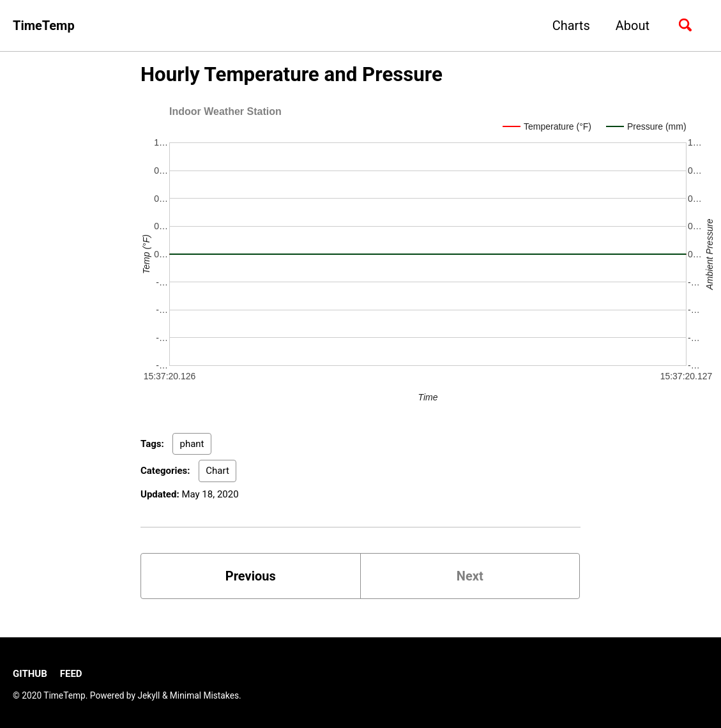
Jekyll (148, 695)
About (633, 26)
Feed (71, 674)
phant (192, 444)
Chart (217, 471)
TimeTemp (44, 26)
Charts (571, 26)
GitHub (30, 674)
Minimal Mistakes (204, 695)
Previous (251, 576)
